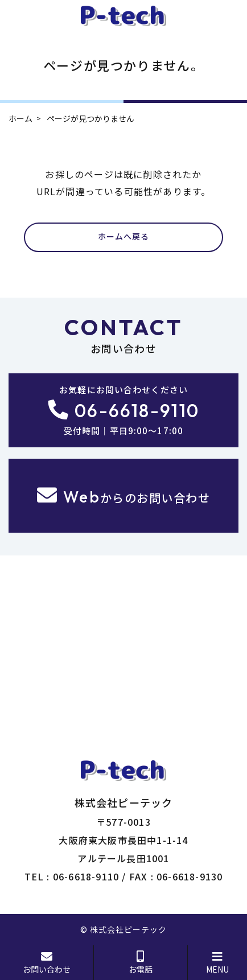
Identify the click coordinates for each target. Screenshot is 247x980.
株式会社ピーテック (128, 929)
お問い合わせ (47, 963)
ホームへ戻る (124, 237)
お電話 (141, 963)
